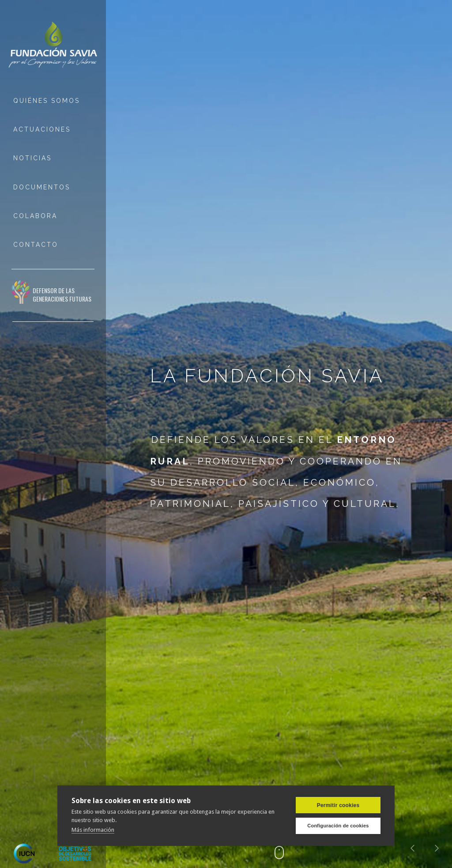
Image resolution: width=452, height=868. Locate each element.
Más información (93, 830)
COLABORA (35, 216)
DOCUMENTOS (42, 187)
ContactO (36, 245)
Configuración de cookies (338, 826)
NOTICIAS (32, 158)
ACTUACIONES (42, 129)
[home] (53, 45)
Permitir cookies (338, 805)
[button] (413, 848)
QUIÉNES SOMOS (47, 101)
